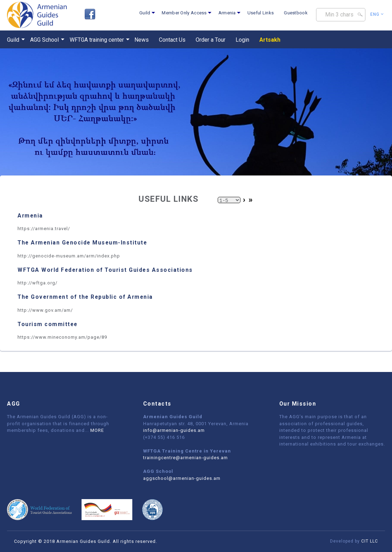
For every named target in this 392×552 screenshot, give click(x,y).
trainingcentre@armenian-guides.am (185, 458)
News (142, 40)
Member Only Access (184, 13)
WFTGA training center (97, 40)
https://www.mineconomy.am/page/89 (62, 337)
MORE (97, 430)
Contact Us (172, 40)
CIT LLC (370, 541)
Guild (145, 13)
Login (242, 40)
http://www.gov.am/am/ (45, 310)
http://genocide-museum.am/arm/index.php (69, 256)
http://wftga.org (36, 283)
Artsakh (270, 40)
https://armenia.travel (43, 229)
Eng (377, 14)
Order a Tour (211, 40)
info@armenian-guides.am (174, 430)
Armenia (227, 13)
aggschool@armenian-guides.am (182, 478)
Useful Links (261, 13)
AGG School (44, 40)
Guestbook (296, 13)
